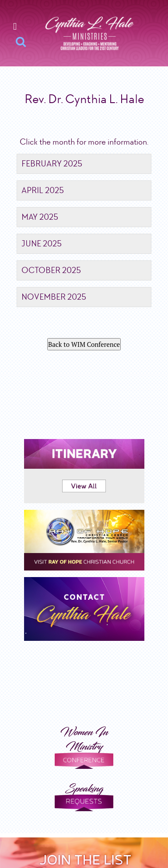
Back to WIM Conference (84, 344)
